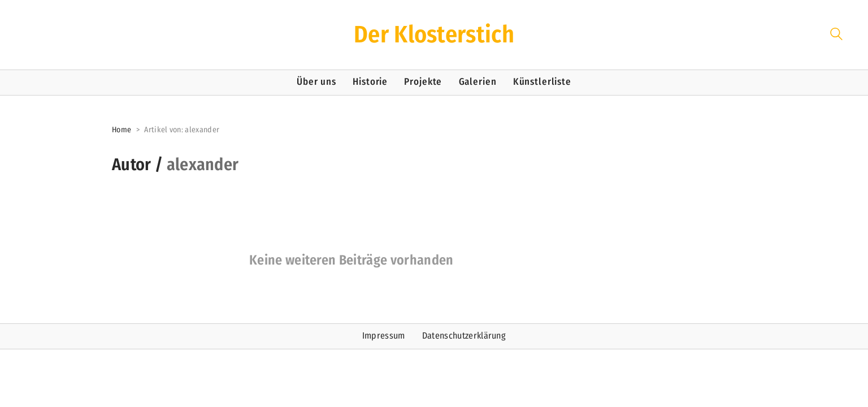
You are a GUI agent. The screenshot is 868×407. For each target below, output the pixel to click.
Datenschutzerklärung (464, 335)
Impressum (384, 335)
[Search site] (836, 36)
